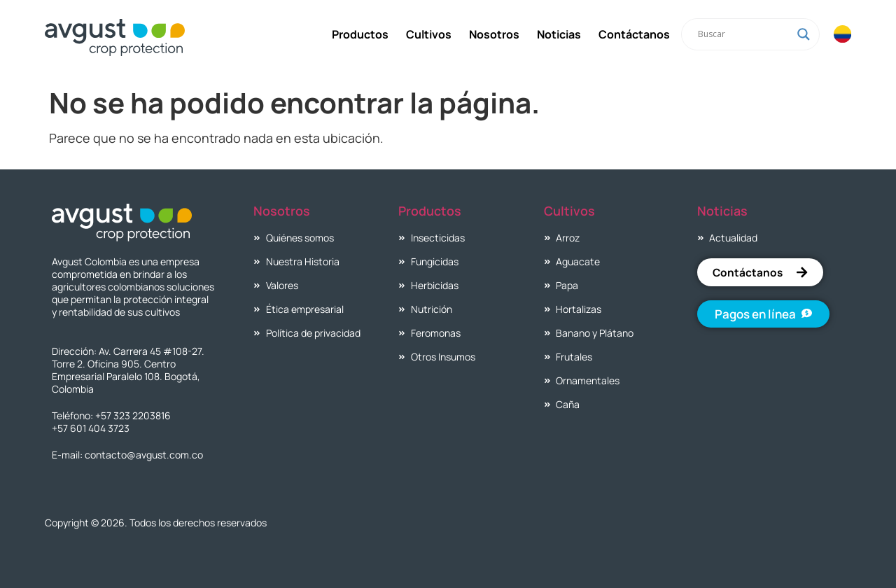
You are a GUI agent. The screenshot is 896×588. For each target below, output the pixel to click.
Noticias (558, 34)
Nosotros (493, 34)
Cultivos (428, 34)
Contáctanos (633, 34)
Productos (359, 34)
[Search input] (743, 34)
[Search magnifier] (803, 34)
